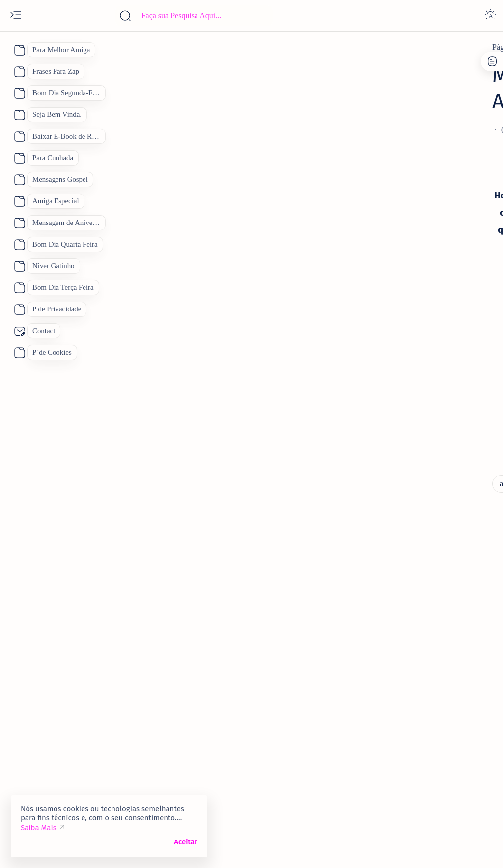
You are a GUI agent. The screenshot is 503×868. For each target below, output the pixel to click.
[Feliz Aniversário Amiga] (426, 452)
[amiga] (397, 381)
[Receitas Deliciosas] (409, 753)
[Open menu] (16, 16)
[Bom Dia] (458, 655)
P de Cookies (385, 67)
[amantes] (400, 546)
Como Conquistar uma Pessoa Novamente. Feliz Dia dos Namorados (431, 573)
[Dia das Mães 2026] (407, 679)
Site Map (443, 75)
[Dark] (490, 16)
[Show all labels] (392, 801)
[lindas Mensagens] (137, 423)
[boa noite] (393, 778)
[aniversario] (118, 47)
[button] (458, 848)
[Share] (341, 104)
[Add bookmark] (302, 104)
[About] (18, 50)
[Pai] (381, 728)
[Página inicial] (69, 47)
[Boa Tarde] (394, 655)
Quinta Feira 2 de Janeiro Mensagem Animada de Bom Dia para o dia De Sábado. (432, 343)
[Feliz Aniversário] (405, 704)
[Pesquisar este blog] (194, 16)
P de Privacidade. (392, 75)
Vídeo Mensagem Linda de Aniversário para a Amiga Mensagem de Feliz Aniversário (435, 414)
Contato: (429, 67)
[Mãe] (470, 704)
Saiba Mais (39, 828)
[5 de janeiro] (406, 310)
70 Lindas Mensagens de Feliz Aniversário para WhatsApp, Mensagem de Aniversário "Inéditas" (432, 239)
